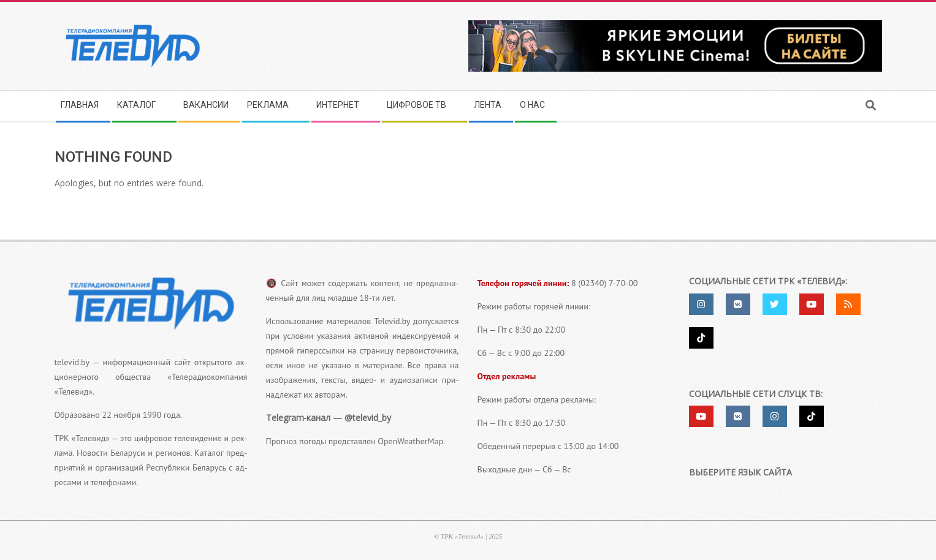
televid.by (72, 362)
